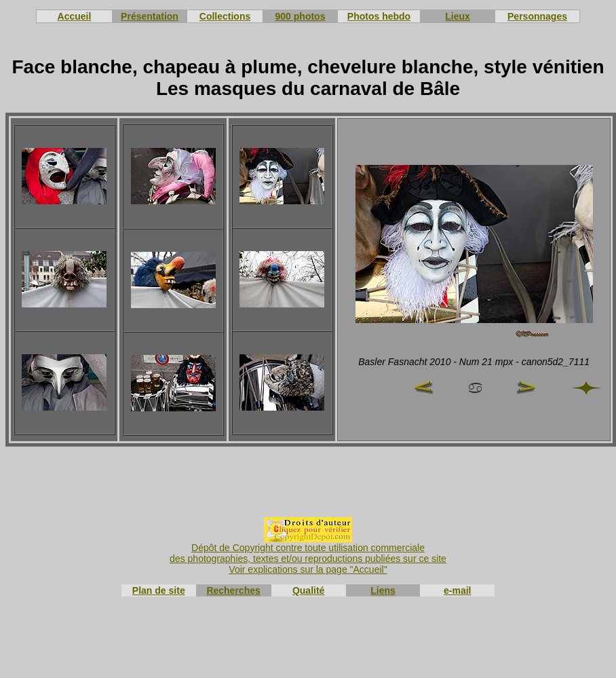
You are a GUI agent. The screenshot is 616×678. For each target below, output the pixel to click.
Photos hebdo (379, 16)
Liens (383, 590)
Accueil (75, 16)
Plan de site (159, 590)
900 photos (301, 16)
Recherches (233, 590)
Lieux (458, 16)
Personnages (537, 16)
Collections (225, 16)
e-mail (457, 590)
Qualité (308, 590)
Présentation (150, 16)
